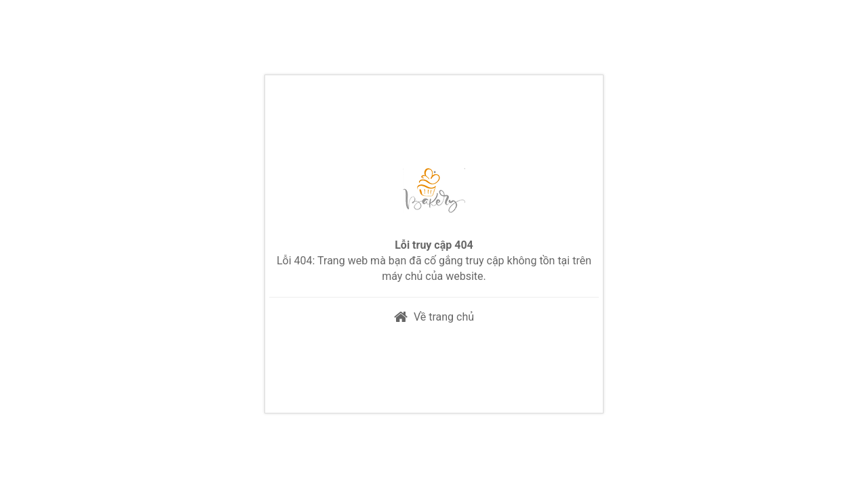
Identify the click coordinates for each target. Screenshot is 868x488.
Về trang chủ (444, 317)
